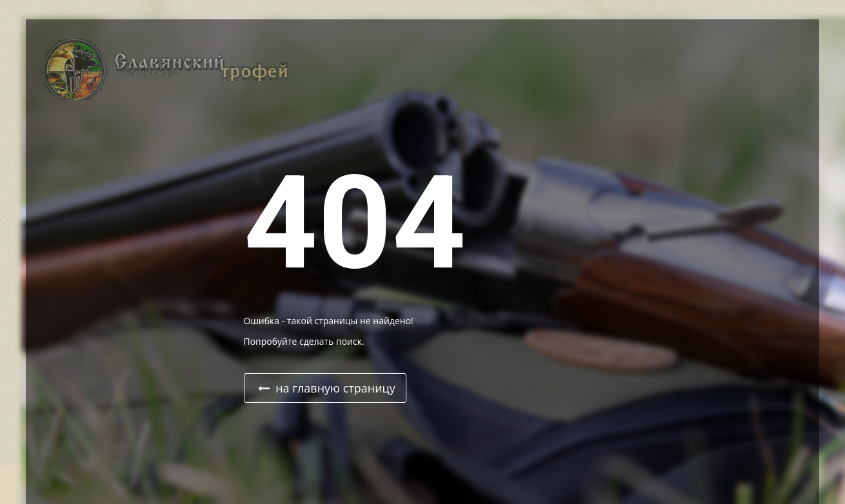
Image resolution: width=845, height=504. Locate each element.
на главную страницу (327, 388)
